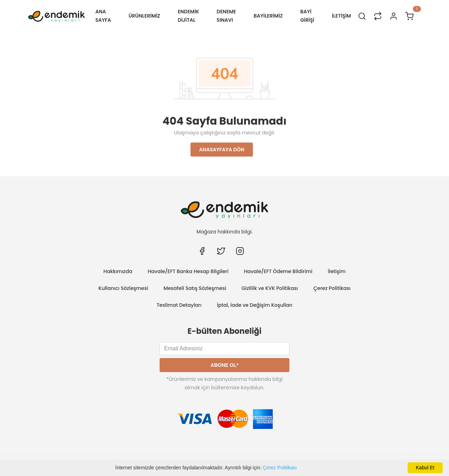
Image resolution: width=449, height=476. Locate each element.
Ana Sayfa (103, 16)
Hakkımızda (118, 271)
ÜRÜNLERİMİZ (145, 16)
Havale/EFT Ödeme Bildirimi (278, 271)
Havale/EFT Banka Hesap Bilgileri (188, 271)
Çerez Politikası (280, 468)
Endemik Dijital (189, 16)
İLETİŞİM (341, 16)
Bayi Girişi (307, 16)
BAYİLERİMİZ (268, 16)
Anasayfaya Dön (222, 150)
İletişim (337, 271)
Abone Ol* (224, 365)
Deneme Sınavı (226, 16)
